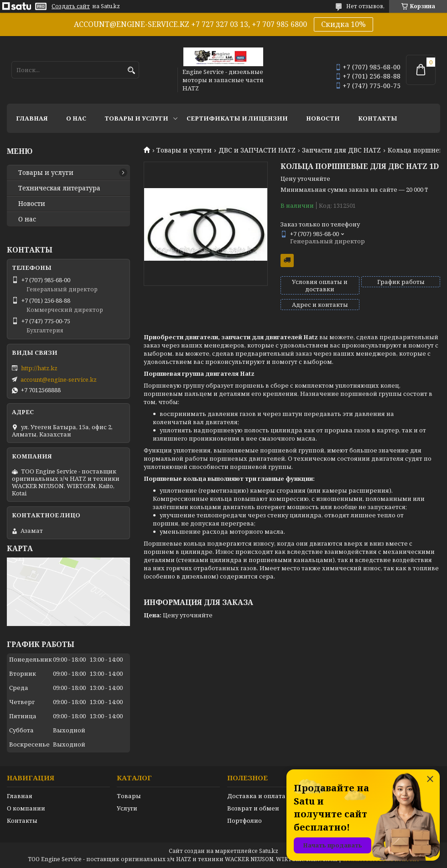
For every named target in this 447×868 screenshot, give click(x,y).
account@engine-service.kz (59, 379)
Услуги (127, 808)
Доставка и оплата (256, 796)
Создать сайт (71, 6)
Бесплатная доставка (287, 260)
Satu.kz (269, 851)
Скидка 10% (343, 24)
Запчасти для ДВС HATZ (341, 150)
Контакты (378, 118)
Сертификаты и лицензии (237, 118)
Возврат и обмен (253, 808)
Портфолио (244, 821)
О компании (26, 808)
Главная (32, 118)
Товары (129, 796)
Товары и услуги (136, 118)
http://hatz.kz (39, 368)
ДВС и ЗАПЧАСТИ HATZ (257, 150)
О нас (76, 118)
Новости (323, 118)
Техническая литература (59, 188)
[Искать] (131, 71)
